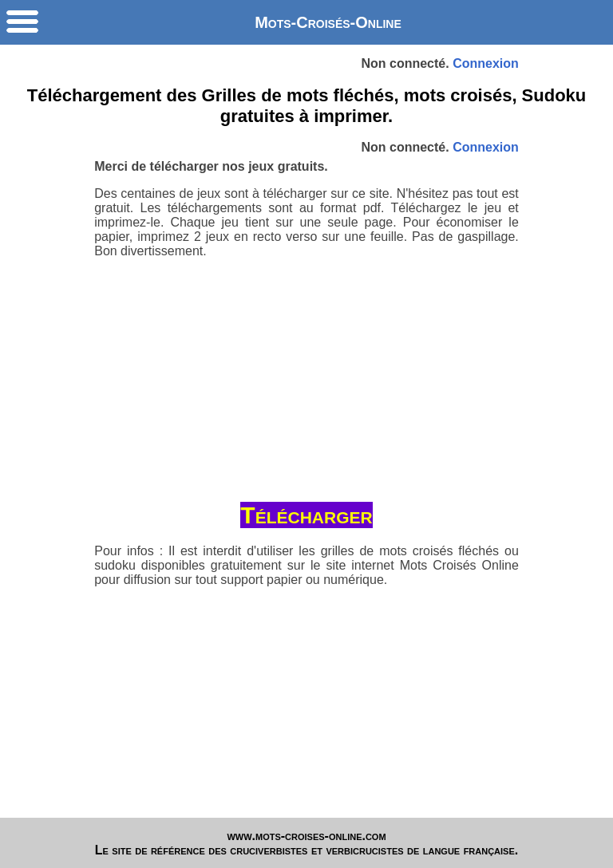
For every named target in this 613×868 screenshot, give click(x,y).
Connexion (486, 63)
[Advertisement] (307, 375)
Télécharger (306, 515)
